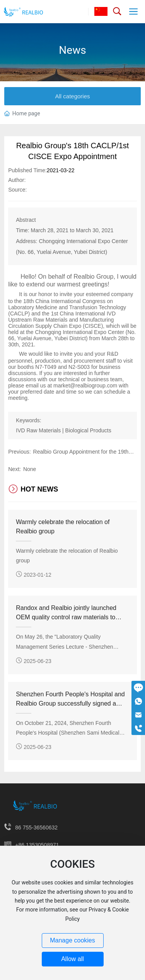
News (72, 50)
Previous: (19, 452)
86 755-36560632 (36, 828)
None (30, 469)
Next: (14, 469)
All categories (72, 96)
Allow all (72, 959)
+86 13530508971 (37, 845)
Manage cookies (72, 940)
